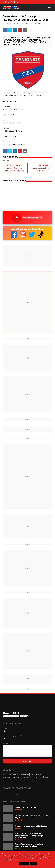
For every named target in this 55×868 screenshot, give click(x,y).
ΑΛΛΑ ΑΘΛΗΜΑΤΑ (28, 777)
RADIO (5, 780)
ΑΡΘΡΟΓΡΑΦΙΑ (7, 777)
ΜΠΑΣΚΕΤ (42, 24)
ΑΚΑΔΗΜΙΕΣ (39, 774)
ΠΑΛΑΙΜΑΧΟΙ (31, 780)
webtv (47, 777)
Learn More (24, 864)
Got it (33, 864)
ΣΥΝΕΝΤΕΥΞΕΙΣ (39, 777)
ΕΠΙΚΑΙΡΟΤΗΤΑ (25, 774)
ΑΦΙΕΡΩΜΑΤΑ (17, 777)
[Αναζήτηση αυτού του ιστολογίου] (11, 716)
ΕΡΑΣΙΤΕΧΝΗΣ (13, 780)
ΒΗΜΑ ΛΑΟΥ (22, 780)
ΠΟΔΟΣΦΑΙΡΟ (7, 774)
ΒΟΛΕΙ (32, 774)
